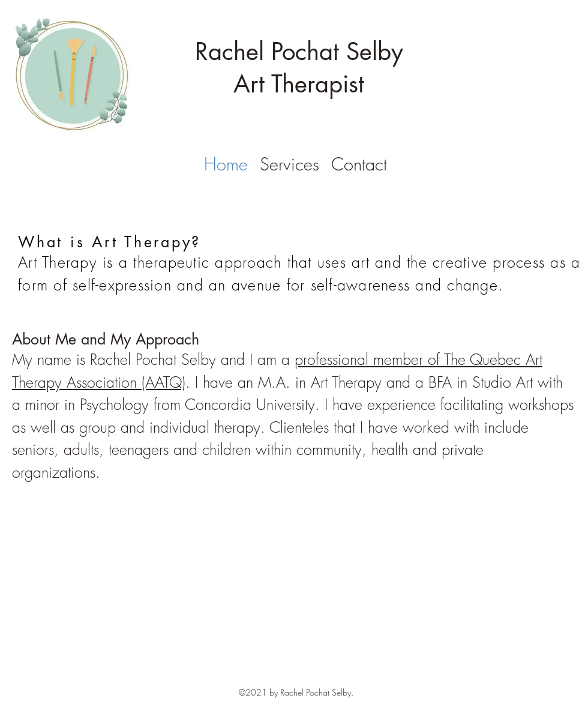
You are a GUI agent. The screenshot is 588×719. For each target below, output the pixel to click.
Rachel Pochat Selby (299, 52)
